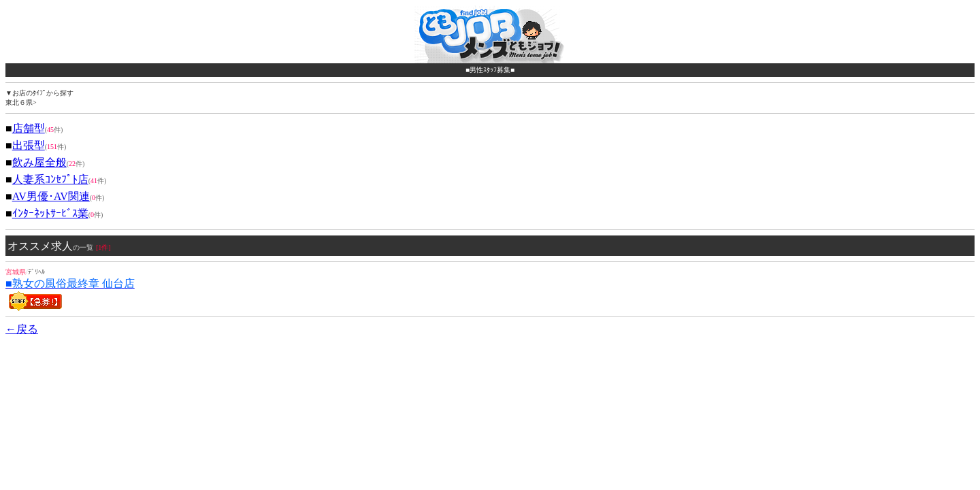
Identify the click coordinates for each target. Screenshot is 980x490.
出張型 (29, 145)
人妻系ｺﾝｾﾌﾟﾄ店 (50, 179)
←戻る (22, 329)
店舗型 (29, 128)
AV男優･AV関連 (51, 196)
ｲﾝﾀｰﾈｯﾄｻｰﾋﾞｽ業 (50, 213)
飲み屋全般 (39, 162)
